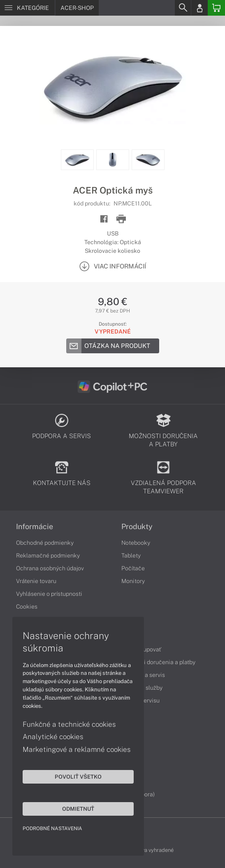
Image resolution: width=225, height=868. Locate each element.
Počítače (133, 568)
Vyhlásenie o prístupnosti (49, 594)
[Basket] (216, 8)
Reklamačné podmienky (48, 555)
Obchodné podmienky (45, 543)
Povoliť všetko (78, 777)
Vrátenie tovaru (36, 581)
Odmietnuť (78, 809)
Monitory (133, 581)
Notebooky (136, 543)
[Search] (183, 8)
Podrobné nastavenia (52, 828)
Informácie (35, 527)
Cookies (27, 607)
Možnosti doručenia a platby (158, 662)
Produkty (137, 527)
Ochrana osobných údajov (50, 568)
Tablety (131, 555)
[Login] (199, 8)
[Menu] (27, 8)
